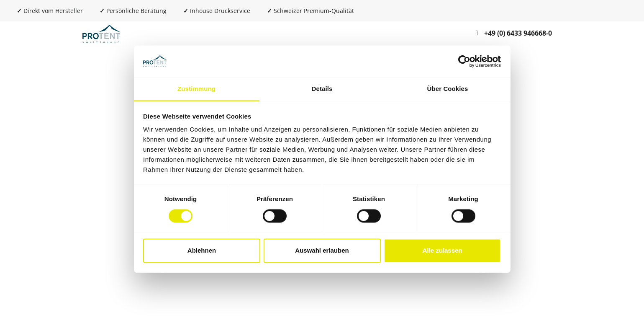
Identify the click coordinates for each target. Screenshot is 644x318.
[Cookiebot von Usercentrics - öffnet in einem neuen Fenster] (464, 61)
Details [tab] (322, 89)
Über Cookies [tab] (448, 89)
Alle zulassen (442, 251)
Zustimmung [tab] (196, 89)
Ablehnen (202, 251)
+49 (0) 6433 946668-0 (518, 33)
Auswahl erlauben (322, 251)
